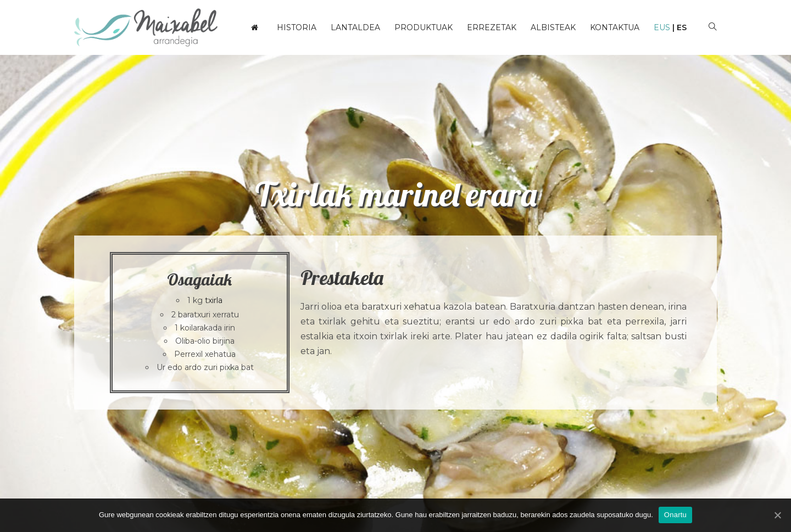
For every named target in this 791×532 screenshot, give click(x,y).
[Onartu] (777, 515)
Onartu (675, 515)
